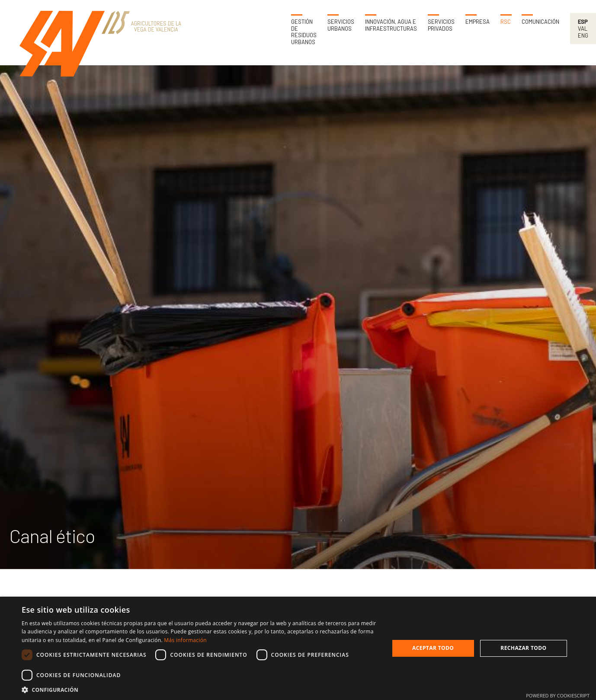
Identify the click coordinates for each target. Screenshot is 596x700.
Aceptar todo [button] (433, 648)
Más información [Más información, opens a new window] (185, 640)
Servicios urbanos (341, 25)
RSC (506, 22)
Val (583, 29)
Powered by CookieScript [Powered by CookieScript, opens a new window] (558, 695)
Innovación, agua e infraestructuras (391, 25)
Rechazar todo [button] (523, 648)
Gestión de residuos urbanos (304, 32)
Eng (583, 35)
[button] (200, 689)
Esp (583, 22)
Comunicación (540, 22)
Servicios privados (441, 25)
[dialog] (298, 648)
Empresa (477, 22)
